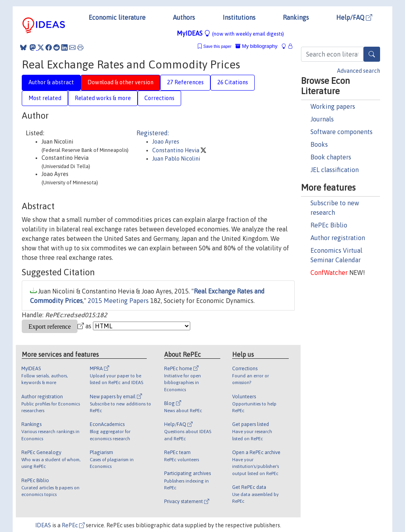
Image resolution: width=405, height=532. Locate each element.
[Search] (372, 54)
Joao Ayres (166, 142)
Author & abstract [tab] (51, 82)
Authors (184, 17)
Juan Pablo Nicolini (176, 159)
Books (319, 144)
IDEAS (43, 525)
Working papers (333, 106)
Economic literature (117, 17)
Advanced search (359, 71)
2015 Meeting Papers (118, 301)
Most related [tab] (45, 98)
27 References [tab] (185, 82)
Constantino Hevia (176, 150)
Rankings (296, 17)
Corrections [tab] (159, 98)
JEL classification (335, 170)
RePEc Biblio (329, 225)
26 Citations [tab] (233, 82)
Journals (322, 119)
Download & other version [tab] (120, 82)
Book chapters (331, 157)
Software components (342, 132)
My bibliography (256, 46)
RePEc (73, 525)
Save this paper (217, 46)
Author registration (338, 238)
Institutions (239, 17)
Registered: (153, 133)
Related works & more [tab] (103, 98)
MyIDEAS (230, 33)
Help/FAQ (354, 17)
